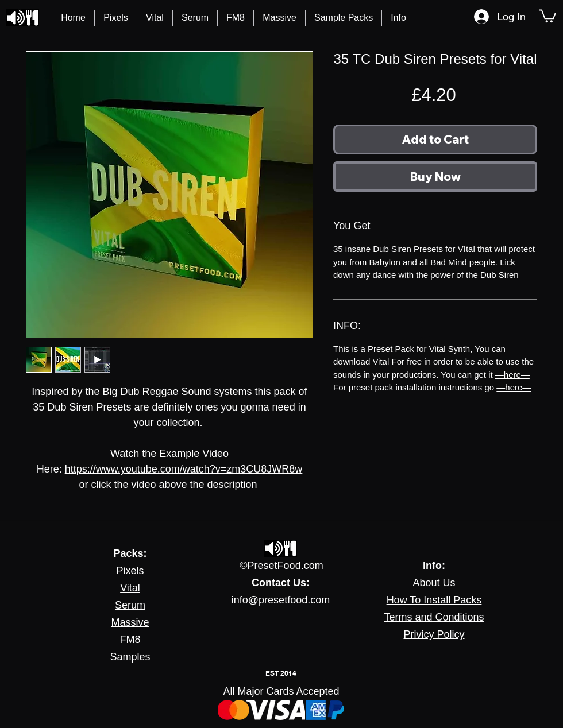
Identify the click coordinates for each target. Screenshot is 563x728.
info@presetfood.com (281, 600)
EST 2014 (281, 673)
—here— (512, 375)
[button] (398, 18)
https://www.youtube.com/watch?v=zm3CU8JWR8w (184, 469)
